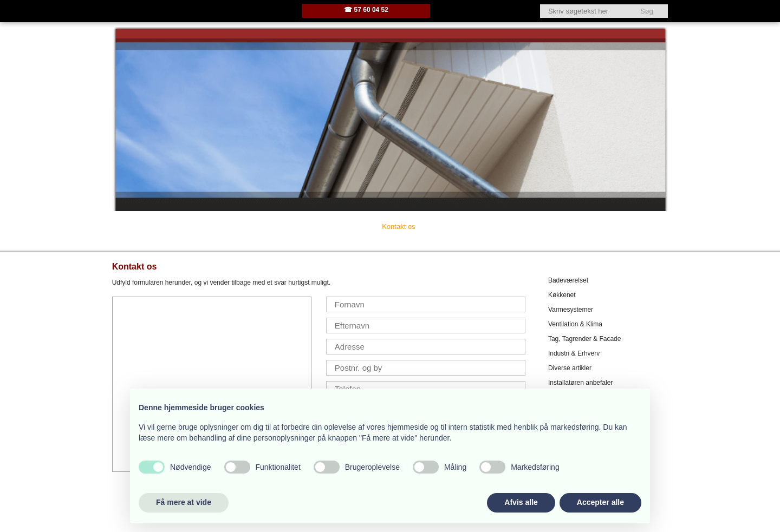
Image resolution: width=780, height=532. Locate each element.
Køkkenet (562, 295)
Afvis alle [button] (521, 502)
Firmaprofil (209, 226)
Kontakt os (398, 226)
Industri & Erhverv (574, 353)
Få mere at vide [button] (184, 502)
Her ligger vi (334, 226)
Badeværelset (568, 280)
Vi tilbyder (271, 226)
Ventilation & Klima (575, 324)
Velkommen (145, 226)
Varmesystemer (571, 310)
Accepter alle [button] (600, 502)
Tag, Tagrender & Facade (585, 339)
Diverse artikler (570, 368)
